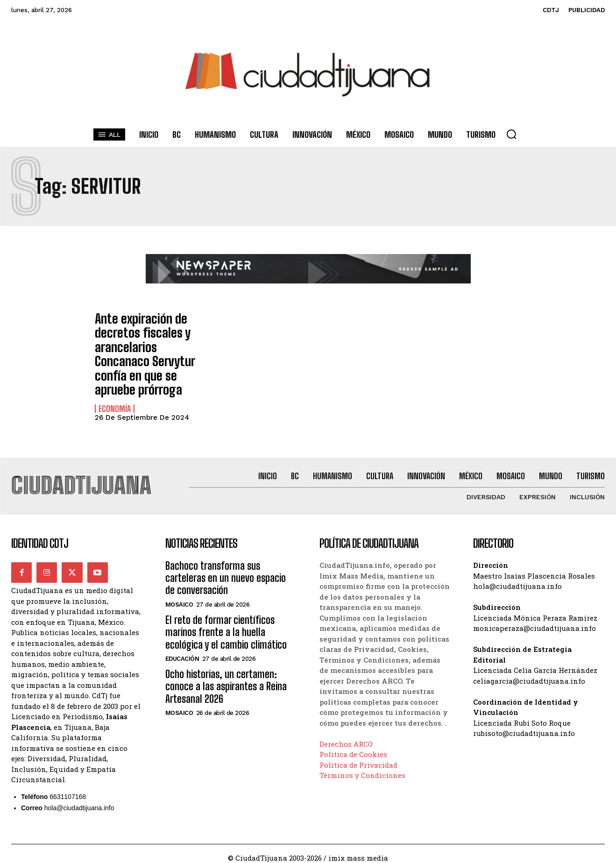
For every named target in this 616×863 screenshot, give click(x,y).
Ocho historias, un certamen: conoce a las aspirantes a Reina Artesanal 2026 (226, 678)
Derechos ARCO (346, 735)
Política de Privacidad (358, 756)
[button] (511, 134)
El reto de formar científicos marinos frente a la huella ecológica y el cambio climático (226, 623)
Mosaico (179, 596)
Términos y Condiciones (362, 766)
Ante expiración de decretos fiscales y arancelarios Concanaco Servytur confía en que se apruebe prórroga (139, 349)
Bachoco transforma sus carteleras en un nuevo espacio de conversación (226, 569)
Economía (115, 397)
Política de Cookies (353, 745)
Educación (182, 650)
